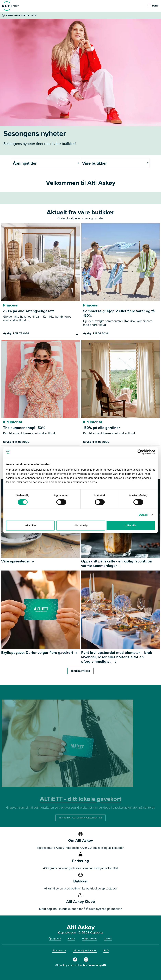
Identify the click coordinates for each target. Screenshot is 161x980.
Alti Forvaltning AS (94, 965)
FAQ (106, 950)
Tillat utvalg (80, 525)
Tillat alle (131, 525)
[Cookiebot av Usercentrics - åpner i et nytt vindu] (140, 452)
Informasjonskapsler (85, 950)
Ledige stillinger (90, 939)
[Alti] (75, 961)
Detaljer (144, 515)
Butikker (72, 939)
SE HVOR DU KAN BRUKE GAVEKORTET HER (80, 818)
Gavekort (108, 939)
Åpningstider (55, 939)
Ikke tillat (30, 525)
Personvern (59, 950)
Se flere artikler (80, 671)
